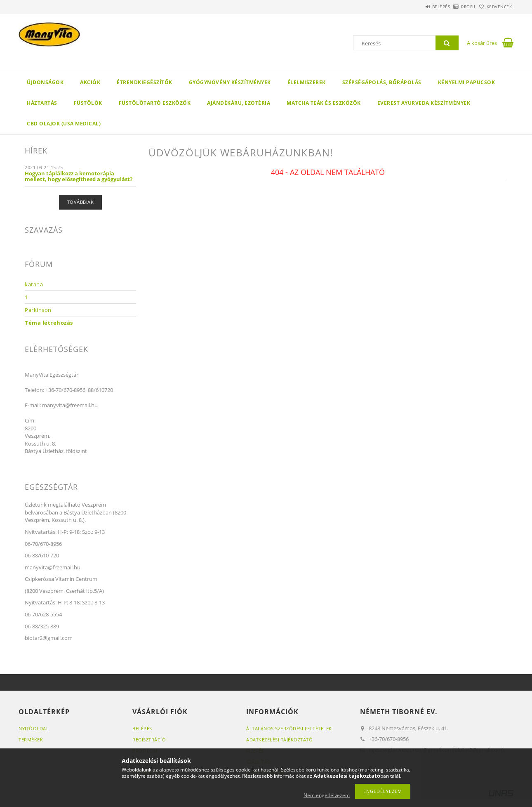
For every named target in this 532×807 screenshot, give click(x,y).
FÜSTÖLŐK (88, 103)
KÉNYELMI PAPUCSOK (467, 82)
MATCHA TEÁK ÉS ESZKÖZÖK (324, 103)
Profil (455, 7)
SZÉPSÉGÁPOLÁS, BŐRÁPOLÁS (382, 82)
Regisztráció (149, 740)
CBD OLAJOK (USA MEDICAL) (64, 124)
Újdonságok (45, 82)
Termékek (31, 740)
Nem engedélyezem (327, 795)
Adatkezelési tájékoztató (279, 740)
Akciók (90, 82)
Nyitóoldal (34, 728)
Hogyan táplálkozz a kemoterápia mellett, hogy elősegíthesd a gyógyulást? (79, 176)
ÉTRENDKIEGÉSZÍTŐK (145, 82)
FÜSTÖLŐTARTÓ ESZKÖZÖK (155, 103)
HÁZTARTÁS (42, 103)
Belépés (418, 7)
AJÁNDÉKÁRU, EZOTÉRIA (239, 103)
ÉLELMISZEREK (307, 82)
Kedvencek (495, 7)
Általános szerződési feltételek (289, 728)
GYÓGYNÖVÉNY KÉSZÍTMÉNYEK (230, 82)
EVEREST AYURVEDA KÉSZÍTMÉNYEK (424, 103)
